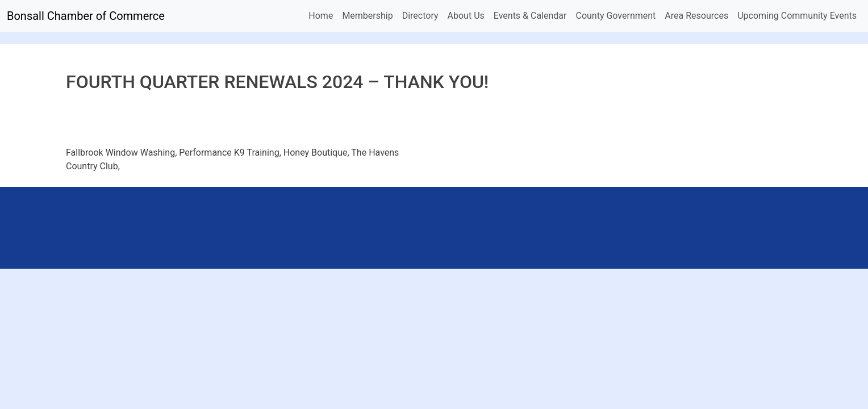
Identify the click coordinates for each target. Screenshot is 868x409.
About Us (466, 16)
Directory (420, 16)
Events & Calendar (530, 16)
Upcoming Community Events (797, 16)
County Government (615, 16)
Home (321, 16)
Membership (367, 16)
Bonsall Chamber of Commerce (86, 16)
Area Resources (696, 16)
